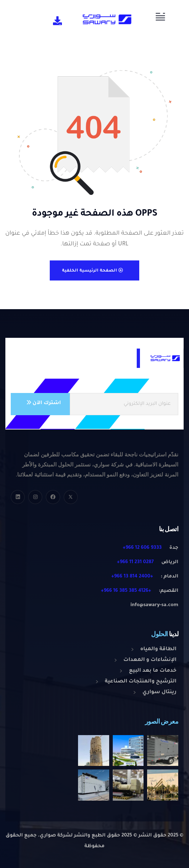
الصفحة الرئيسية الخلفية (93, 271)
